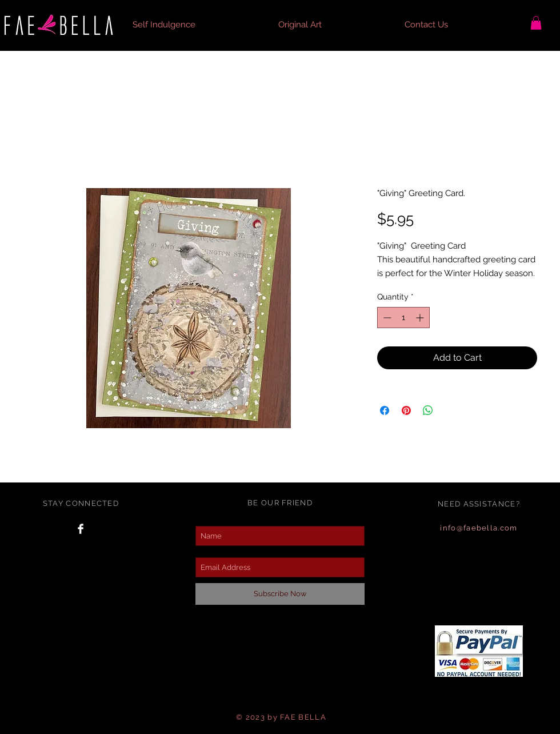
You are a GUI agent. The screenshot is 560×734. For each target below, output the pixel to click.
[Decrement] (386, 318)
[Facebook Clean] (81, 529)
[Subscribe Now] (280, 594)
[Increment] (421, 318)
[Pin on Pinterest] (406, 410)
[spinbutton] (403, 318)
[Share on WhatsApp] (428, 410)
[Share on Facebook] (385, 410)
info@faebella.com (479, 528)
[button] (197, 25)
